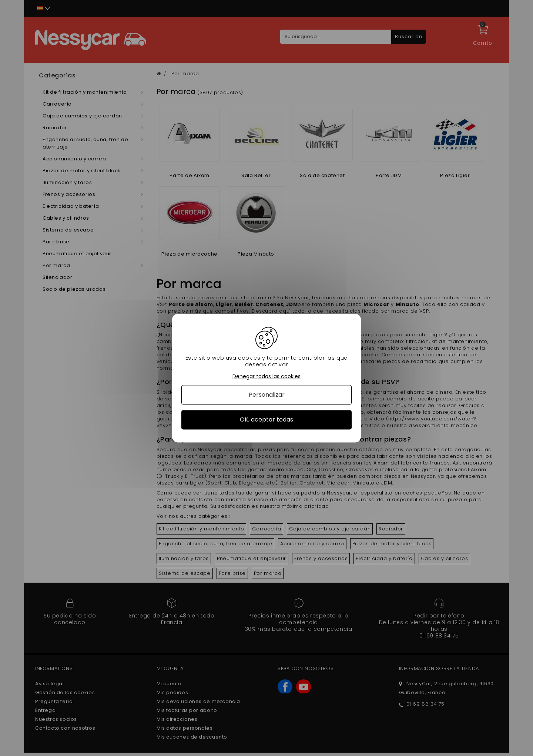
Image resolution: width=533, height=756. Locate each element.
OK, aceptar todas (266, 420)
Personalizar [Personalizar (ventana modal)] (267, 395)
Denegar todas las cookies (266, 377)
